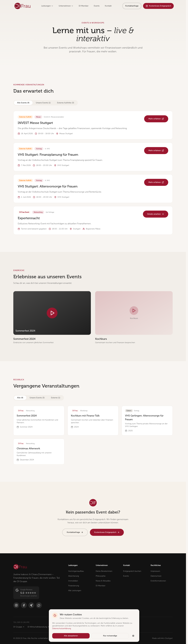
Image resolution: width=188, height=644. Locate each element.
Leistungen (47, 6)
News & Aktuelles (103, 581)
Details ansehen (156, 214)
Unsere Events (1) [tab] (43, 103)
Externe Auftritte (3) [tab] (66, 103)
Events (97, 6)
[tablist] (46, 103)
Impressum (155, 571)
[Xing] (31, 605)
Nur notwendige (110, 636)
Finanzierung (74, 586)
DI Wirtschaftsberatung (38, 627)
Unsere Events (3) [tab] (37, 398)
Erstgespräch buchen (132, 571)
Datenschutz (156, 576)
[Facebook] (24, 605)
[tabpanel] (93, 173)
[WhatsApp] (39, 605)
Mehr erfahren (156, 119)
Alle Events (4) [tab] (23, 103)
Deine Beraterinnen (104, 571)
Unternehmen (66, 6)
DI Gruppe (19, 627)
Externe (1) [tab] (56, 398)
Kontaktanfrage (132, 6)
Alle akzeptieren (71, 636)
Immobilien (73, 581)
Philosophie (101, 576)
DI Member (84, 6)
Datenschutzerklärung (62, 628)
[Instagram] (16, 605)
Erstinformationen (158, 581)
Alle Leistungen (75, 591)
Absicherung (74, 576)
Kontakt (108, 6)
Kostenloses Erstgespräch (158, 6)
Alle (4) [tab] (20, 398)
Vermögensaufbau (76, 571)
